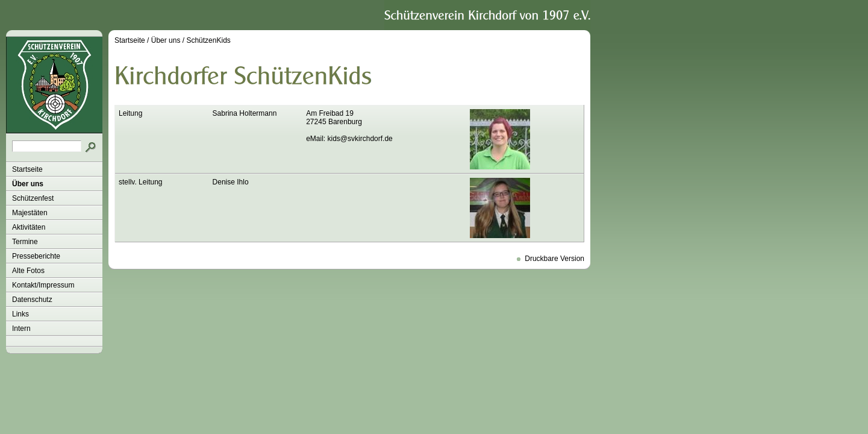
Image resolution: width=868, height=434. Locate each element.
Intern (21, 329)
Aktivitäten (29, 227)
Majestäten (30, 213)
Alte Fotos (28, 271)
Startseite (27, 169)
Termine (25, 242)
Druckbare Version (554, 259)
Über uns (28, 184)
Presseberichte (36, 256)
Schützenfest (33, 198)
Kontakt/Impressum (43, 285)
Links (20, 314)
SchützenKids (208, 40)
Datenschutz (32, 300)
